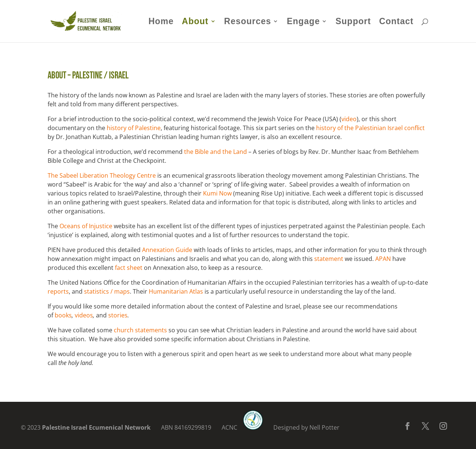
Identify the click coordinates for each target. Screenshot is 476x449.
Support (353, 22)
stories (118, 315)
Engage (303, 22)
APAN (383, 259)
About (195, 22)
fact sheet (129, 268)
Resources (248, 22)
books (63, 315)
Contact (396, 22)
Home (161, 22)
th (187, 152)
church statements (140, 330)
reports (58, 291)
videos (84, 315)
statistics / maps (107, 291)
